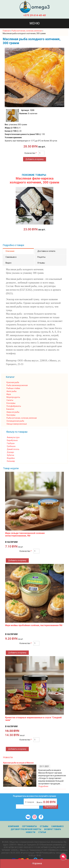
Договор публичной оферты (26, 829)
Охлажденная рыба (15, 421)
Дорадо (10, 452)
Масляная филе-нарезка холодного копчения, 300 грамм (34, 180)
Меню (35, 23)
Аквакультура (13, 437)
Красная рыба (13, 382)
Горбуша (11, 443)
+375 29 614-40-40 (35, 15)
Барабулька (12, 440)
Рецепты (41, 257)
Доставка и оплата (46, 251)
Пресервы (11, 415)
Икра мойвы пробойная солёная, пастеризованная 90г (34, 625)
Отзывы (41, 263)
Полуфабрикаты (14, 406)
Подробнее (43, 786)
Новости (8, 757)
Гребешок (11, 446)
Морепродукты (13, 397)
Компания (14, 826)
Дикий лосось (13, 449)
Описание (10, 251)
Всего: (40, 802)
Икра (9, 394)
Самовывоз (11, 257)
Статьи (42, 832)
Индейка (11, 458)
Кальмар (11, 461)
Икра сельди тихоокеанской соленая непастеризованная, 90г (25, 534)
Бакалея (10, 409)
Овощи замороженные (17, 424)
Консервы (11, 403)
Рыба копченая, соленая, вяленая (22, 418)
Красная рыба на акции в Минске (18, 763)
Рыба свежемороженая (17, 385)
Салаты (10, 400)
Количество (31, 153)
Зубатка (10, 455)
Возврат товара (53, 829)
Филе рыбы (11, 391)
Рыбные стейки (13, 388)
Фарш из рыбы (13, 412)
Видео (9, 263)
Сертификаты (29, 826)
